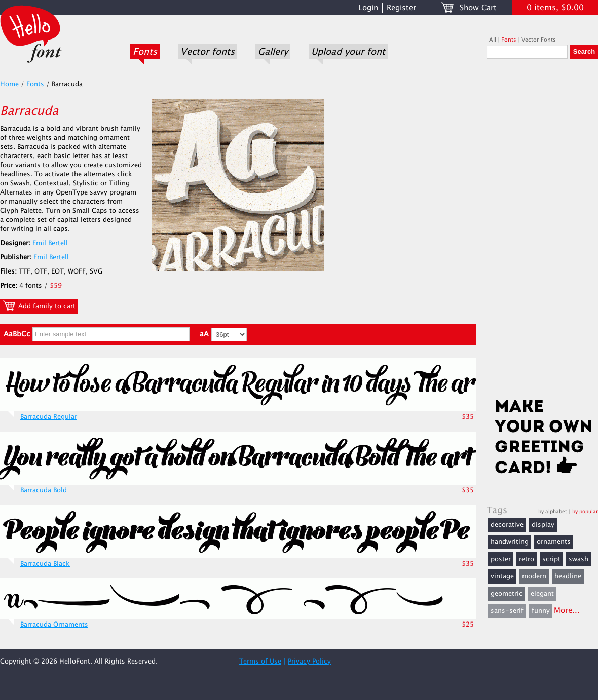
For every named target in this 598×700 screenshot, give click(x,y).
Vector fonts (208, 52)
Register (401, 8)
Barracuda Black (45, 564)
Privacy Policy (309, 662)
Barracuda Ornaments (54, 625)
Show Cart (478, 8)
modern (534, 576)
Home (9, 84)
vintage (502, 576)
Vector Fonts (539, 40)
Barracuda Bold (44, 490)
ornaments (554, 542)
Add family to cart (39, 306)
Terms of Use (260, 662)
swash (578, 559)
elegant (542, 594)
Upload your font (348, 52)
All (493, 40)
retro (527, 559)
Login (368, 8)
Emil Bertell (50, 243)
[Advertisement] (542, 231)
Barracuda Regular (49, 417)
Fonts (145, 52)
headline (568, 576)
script (551, 559)
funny (541, 611)
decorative (507, 525)
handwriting (510, 542)
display (543, 525)
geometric (507, 594)
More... (567, 611)
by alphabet (553, 511)
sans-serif (507, 611)
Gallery (273, 52)
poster (501, 559)
